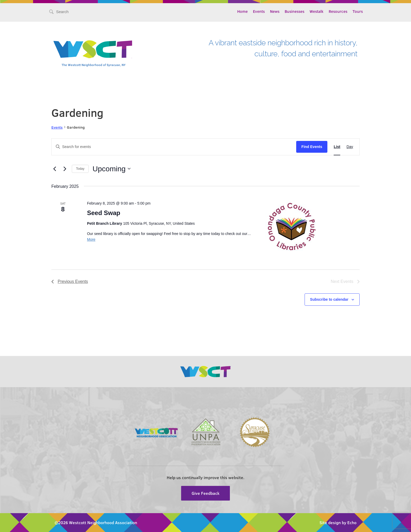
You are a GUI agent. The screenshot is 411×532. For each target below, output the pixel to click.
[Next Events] (65, 169)
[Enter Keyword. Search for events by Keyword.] (174, 147)
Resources (338, 11)
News (275, 11)
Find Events (312, 147)
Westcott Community (93, 49)
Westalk (317, 11)
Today (80, 169)
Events (259, 11)
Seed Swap (104, 213)
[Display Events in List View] (337, 147)
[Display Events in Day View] (350, 147)
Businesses (294, 11)
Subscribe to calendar (329, 299)
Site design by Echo (338, 522)
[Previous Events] (55, 169)
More (91, 239)
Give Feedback (206, 493)
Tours (358, 11)
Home (242, 11)
